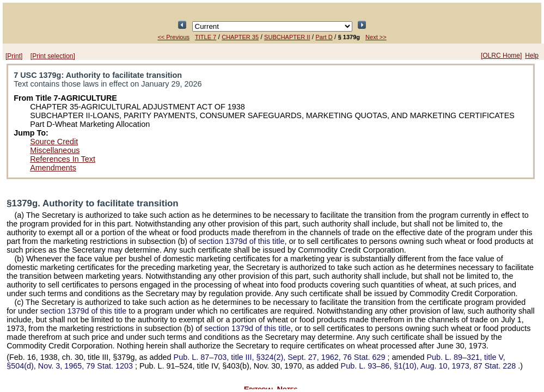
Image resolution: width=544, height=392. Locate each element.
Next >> (376, 37)
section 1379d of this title (241, 241)
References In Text (63, 159)
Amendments (53, 168)
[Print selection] (53, 56)
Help (532, 56)
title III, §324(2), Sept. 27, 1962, (281, 357)
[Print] (14, 56)
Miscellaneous (55, 150)
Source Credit (54, 142)
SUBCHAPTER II (287, 37)
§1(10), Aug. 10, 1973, (430, 366)
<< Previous (173, 37)
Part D (324, 37)
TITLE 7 (206, 37)
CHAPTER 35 (240, 37)
